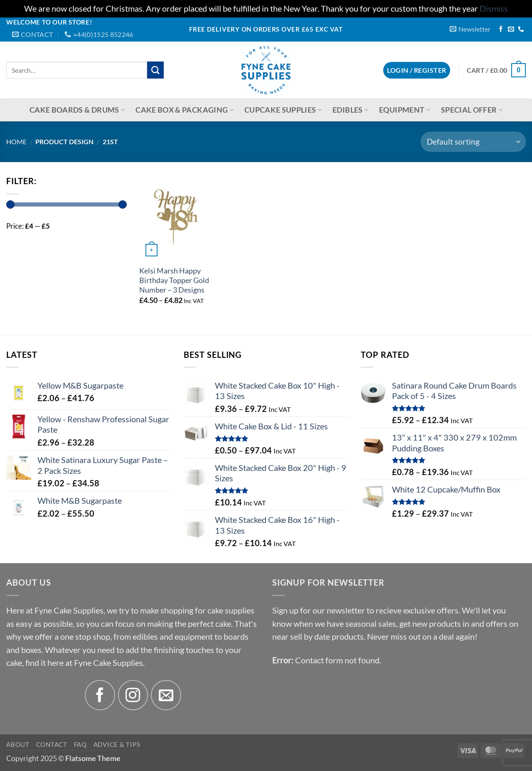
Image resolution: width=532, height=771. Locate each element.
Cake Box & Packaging (185, 110)
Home (16, 142)
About (18, 744)
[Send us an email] (511, 30)
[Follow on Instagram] (133, 695)
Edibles (350, 110)
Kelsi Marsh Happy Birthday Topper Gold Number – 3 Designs (174, 280)
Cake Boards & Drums (77, 110)
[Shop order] (473, 142)
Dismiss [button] (494, 9)
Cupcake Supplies (283, 110)
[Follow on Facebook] (501, 30)
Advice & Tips (117, 744)
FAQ (80, 744)
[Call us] (521, 30)
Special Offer (472, 110)
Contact (52, 744)
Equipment (405, 110)
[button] (470, 29)
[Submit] (156, 70)
